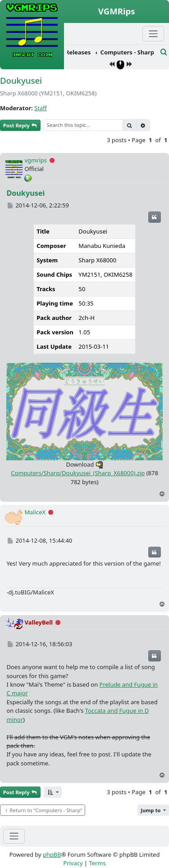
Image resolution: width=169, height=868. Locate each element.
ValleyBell (39, 622)
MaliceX (35, 512)
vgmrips (36, 160)
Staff (41, 108)
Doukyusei (21, 80)
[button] (53, 792)
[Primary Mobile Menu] (153, 34)
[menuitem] (112, 53)
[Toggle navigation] (14, 836)
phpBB (52, 855)
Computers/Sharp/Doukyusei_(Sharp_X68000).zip (78, 469)
